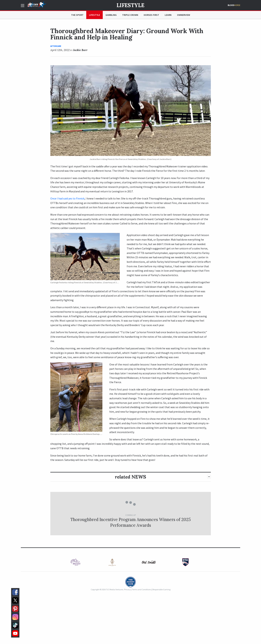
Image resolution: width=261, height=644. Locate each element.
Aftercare (56, 46)
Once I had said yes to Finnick (67, 198)
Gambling (111, 15)
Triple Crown (130, 15)
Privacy (127, 589)
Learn (168, 15)
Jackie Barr (80, 50)
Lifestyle (130, 5)
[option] (76, 562)
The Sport (77, 15)
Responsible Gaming (161, 589)
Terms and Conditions (142, 589)
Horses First (151, 15)
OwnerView (184, 15)
